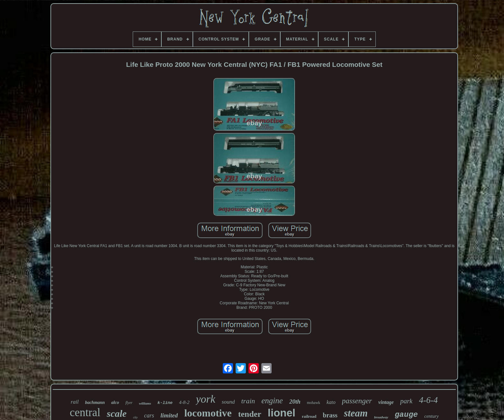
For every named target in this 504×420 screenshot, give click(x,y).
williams (145, 403)
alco (115, 402)
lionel (282, 413)
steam (356, 413)
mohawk (314, 403)
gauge (406, 415)
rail (75, 402)
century (432, 416)
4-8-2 (184, 402)
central (85, 412)
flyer (129, 403)
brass (330, 415)
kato (331, 402)
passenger (357, 401)
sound (228, 402)
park (406, 401)
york (205, 399)
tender (250, 414)
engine (272, 401)
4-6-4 (428, 400)
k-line (165, 403)
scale (117, 413)
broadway (381, 417)
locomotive (208, 413)
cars (149, 416)
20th (295, 402)
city (135, 417)
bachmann (95, 402)
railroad (309, 416)
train (248, 401)
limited (169, 415)
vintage (386, 402)
